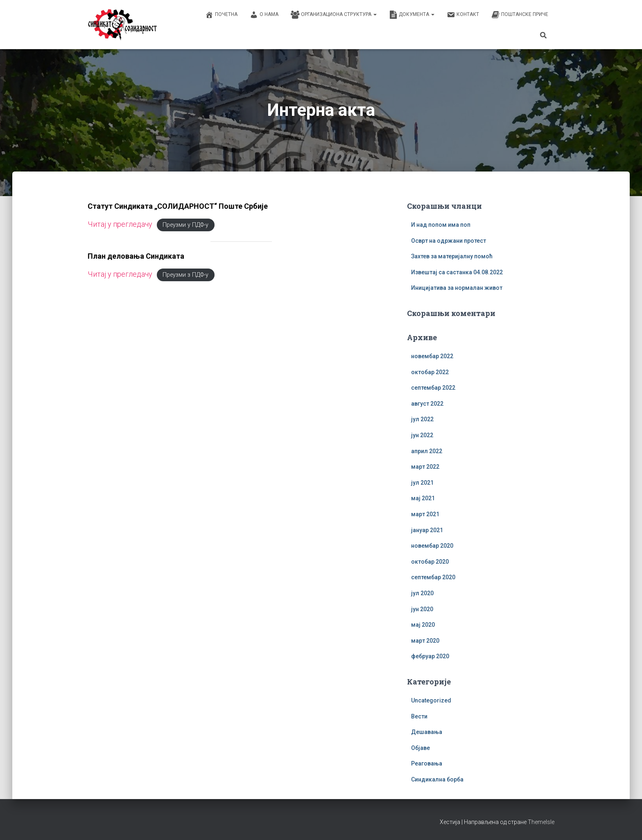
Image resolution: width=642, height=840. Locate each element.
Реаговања (427, 763)
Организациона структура (334, 15)
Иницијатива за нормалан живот (457, 288)
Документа (412, 15)
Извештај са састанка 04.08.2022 (457, 272)
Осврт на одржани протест (449, 241)
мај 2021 (423, 498)
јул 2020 (422, 593)
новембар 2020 (432, 546)
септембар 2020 (433, 577)
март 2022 (425, 467)
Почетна (221, 15)
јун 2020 (422, 609)
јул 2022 (422, 419)
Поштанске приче (520, 15)
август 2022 (427, 404)
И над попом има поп (441, 225)
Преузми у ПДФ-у (185, 225)
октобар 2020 (430, 562)
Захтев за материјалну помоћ (452, 256)
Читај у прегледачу (120, 224)
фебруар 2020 (430, 656)
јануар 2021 (427, 530)
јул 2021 (422, 483)
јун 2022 (422, 435)
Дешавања (427, 732)
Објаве (420, 748)
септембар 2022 (433, 388)
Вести (419, 716)
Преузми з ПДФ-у (185, 275)
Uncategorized (431, 700)
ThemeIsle (541, 822)
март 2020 (425, 641)
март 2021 (425, 514)
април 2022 (427, 451)
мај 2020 (423, 625)
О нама (264, 15)
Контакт (463, 15)
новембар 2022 (432, 356)
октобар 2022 (430, 372)
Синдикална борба (437, 779)
